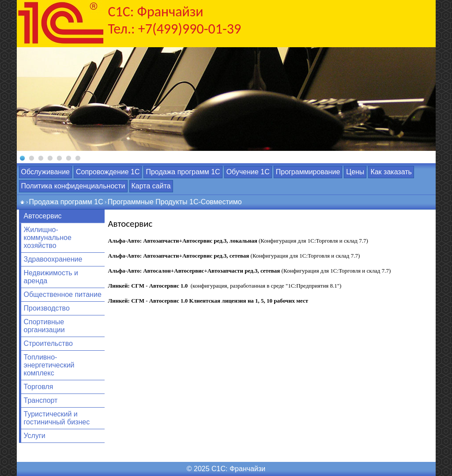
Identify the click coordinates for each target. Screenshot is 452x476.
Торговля (39, 387)
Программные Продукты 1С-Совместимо (175, 202)
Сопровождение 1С (108, 172)
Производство (47, 308)
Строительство (48, 343)
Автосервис (43, 216)
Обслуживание (45, 172)
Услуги (35, 436)
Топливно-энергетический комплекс (49, 365)
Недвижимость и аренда (51, 277)
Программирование (308, 172)
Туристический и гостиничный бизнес (57, 418)
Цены (355, 172)
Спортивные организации (44, 326)
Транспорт (41, 400)
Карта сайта (151, 186)
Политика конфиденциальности (73, 186)
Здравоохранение (53, 259)
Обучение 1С (248, 172)
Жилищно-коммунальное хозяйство (48, 238)
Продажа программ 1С (183, 172)
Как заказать (391, 172)
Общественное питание (63, 294)
